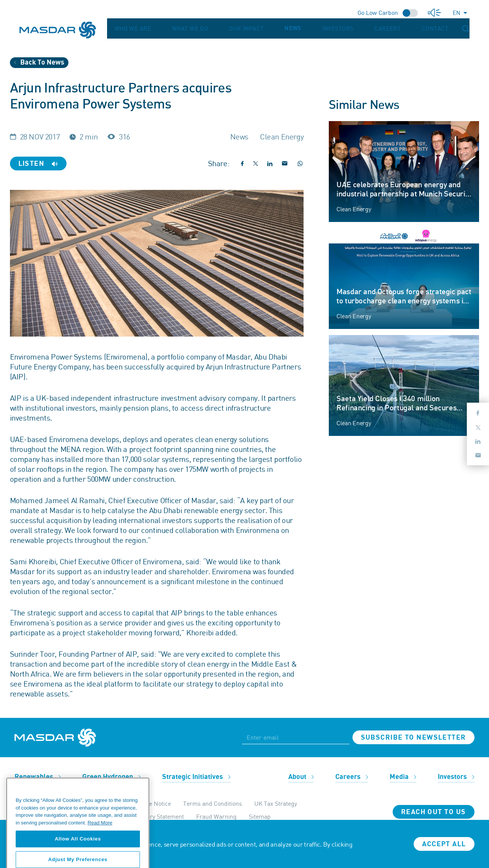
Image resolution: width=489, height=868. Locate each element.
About (301, 777)
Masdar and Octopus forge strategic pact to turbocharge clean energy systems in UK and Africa (404, 301)
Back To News (39, 62)
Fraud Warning (216, 816)
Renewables (38, 777)
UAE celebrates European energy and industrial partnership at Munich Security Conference (404, 194)
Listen (38, 164)
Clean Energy (354, 209)
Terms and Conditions (213, 803)
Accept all (444, 844)
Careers (415, 29)
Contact (447, 29)
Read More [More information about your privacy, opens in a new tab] (100, 848)
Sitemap (260, 816)
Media (403, 777)
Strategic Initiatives (196, 777)
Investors (380, 29)
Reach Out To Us (434, 812)
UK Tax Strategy (276, 803)
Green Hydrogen (111, 777)
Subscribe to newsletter (413, 738)
